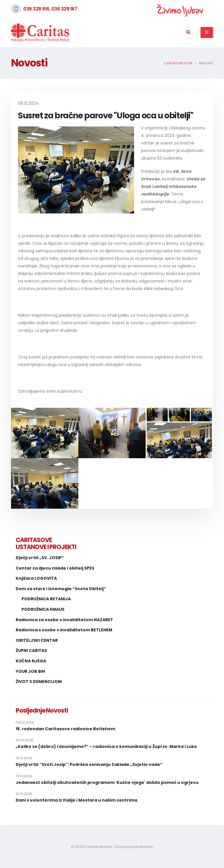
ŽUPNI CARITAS (31, 651)
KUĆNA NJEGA (31, 661)
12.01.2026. (24, 794)
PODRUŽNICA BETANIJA (46, 599)
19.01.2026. (24, 758)
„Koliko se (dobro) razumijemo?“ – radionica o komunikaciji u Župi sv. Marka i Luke (106, 747)
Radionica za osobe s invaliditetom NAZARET (64, 620)
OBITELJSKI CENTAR (37, 640)
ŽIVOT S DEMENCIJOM (39, 682)
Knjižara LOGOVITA (36, 578)
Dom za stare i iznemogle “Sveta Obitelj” (61, 589)
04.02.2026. (25, 722)
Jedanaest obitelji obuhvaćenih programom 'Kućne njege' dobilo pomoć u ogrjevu (107, 783)
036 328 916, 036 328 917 (50, 9)
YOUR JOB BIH (30, 672)
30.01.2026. (25, 740)
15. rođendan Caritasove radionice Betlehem (65, 729)
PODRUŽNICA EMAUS (43, 609)
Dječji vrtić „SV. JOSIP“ (40, 558)
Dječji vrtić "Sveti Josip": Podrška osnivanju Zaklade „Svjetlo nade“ (89, 765)
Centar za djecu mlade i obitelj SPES (55, 568)
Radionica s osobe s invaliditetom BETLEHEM (64, 630)
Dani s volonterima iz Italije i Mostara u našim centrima (76, 800)
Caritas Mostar (181, 63)
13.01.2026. (24, 776)
